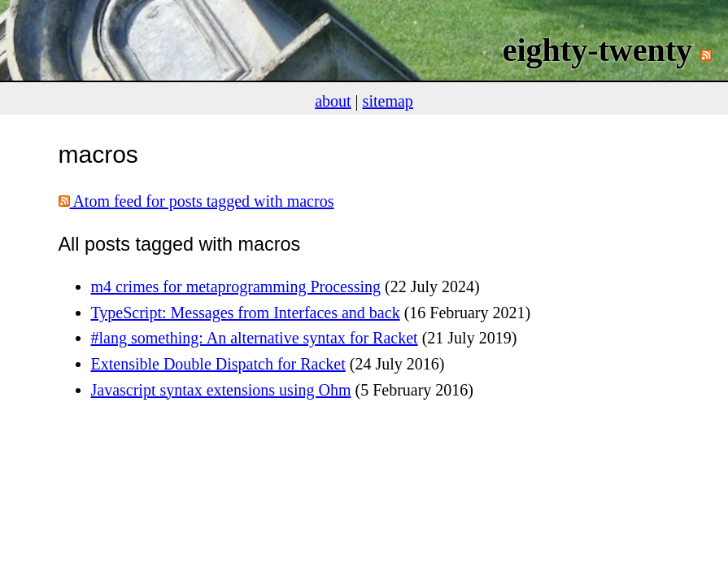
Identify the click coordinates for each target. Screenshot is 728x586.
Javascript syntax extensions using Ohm (221, 390)
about (333, 101)
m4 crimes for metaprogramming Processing (236, 286)
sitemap (388, 101)
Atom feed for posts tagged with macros (196, 201)
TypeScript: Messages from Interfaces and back (246, 313)
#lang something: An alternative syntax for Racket (255, 338)
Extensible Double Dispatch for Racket (218, 364)
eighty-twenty (597, 50)
